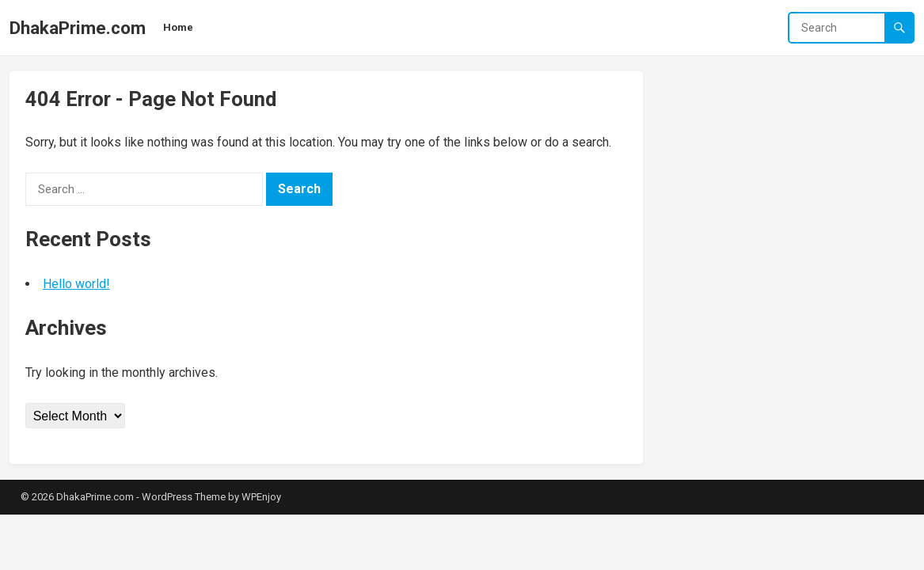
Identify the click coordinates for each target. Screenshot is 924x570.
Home (178, 27)
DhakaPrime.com (78, 28)
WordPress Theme (184, 497)
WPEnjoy (261, 497)
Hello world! (76, 284)
